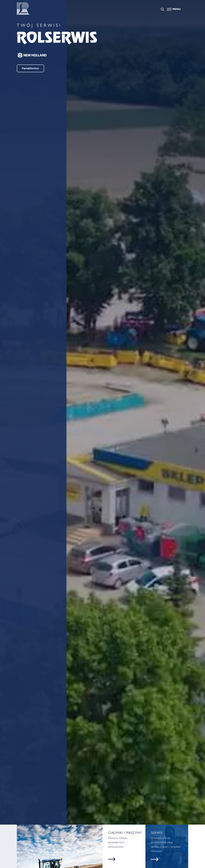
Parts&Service (30, 68)
